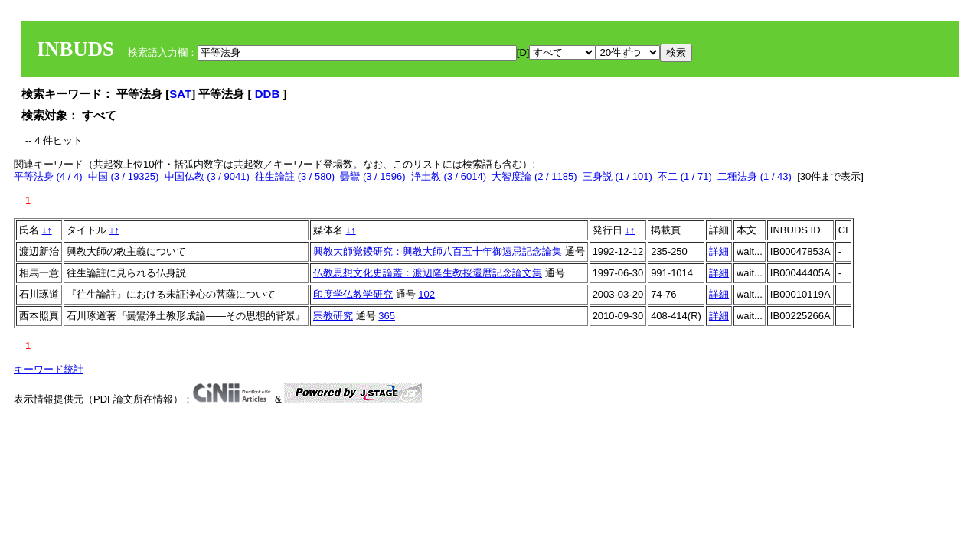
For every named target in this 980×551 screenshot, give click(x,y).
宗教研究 (333, 316)
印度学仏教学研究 (353, 294)
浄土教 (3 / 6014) (449, 176)
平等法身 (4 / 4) (48, 176)
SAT (180, 94)
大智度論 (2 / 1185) (534, 176)
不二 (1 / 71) (685, 176)
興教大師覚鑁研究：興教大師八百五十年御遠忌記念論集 (438, 251)
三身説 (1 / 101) (617, 176)
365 (387, 316)
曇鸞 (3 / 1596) (372, 176)
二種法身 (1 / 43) (755, 176)
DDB (269, 94)
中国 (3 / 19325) (124, 176)
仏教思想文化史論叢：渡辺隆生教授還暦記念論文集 (428, 273)
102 (426, 294)
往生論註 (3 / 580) (295, 176)
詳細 (719, 251)
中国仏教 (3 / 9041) (207, 176)
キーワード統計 (49, 369)
